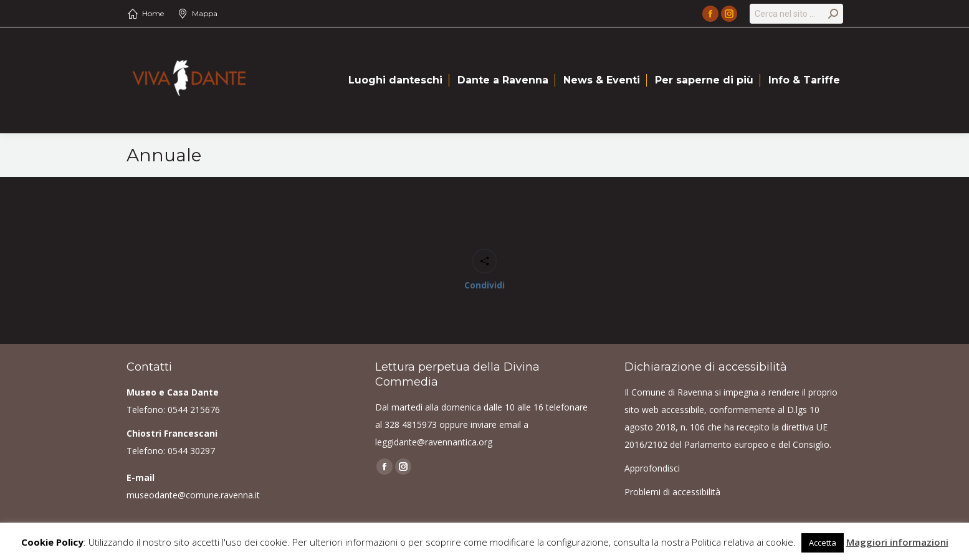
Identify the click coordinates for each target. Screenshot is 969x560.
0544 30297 (191, 451)
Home (153, 13)
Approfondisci (652, 468)
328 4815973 (411, 425)
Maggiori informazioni (897, 542)
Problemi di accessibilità (672, 492)
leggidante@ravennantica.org (434, 442)
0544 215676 (194, 410)
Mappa (205, 13)
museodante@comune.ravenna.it (193, 495)
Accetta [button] (823, 543)
